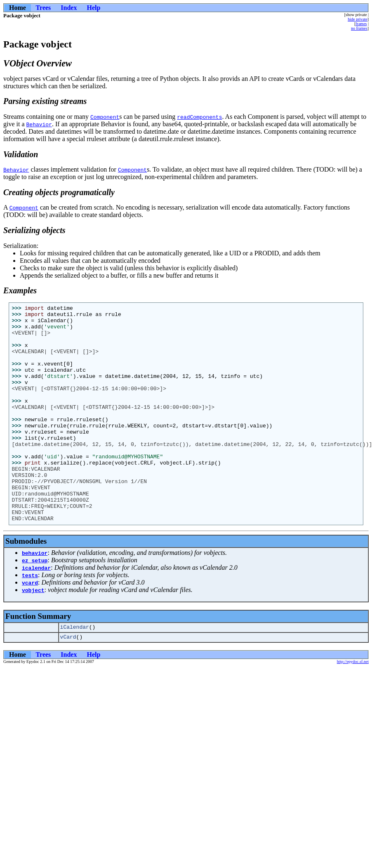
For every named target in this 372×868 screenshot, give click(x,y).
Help (93, 8)
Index (69, 8)
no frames (359, 28)
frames (361, 24)
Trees (44, 8)
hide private (357, 19)
